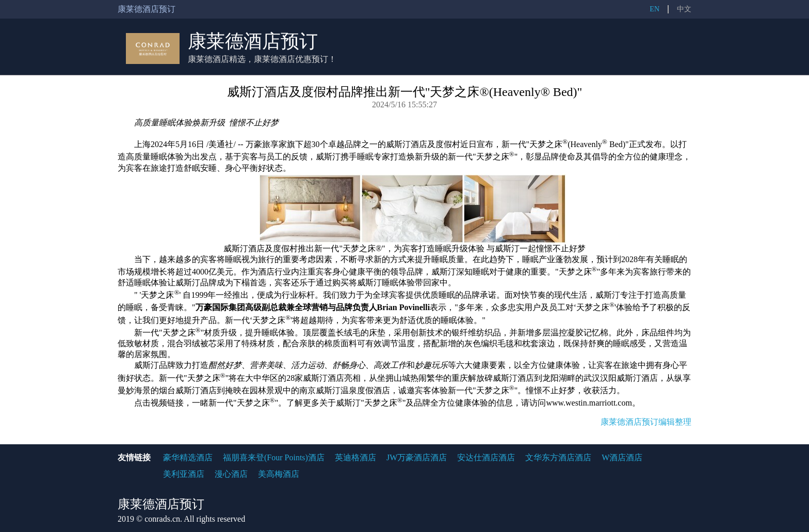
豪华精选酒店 (188, 457)
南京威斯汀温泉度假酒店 (345, 390)
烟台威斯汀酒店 (188, 390)
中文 (684, 9)
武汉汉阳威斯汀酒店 (621, 378)
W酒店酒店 (622, 457)
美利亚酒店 (184, 474)
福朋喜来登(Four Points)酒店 (274, 457)
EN (654, 9)
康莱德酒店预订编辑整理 (646, 422)
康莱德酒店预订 (253, 41)
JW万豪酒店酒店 (417, 457)
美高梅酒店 (279, 474)
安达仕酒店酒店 (486, 457)
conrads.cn (162, 519)
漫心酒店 (231, 474)
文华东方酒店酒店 (558, 457)
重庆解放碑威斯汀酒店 (493, 378)
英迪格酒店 (355, 457)
